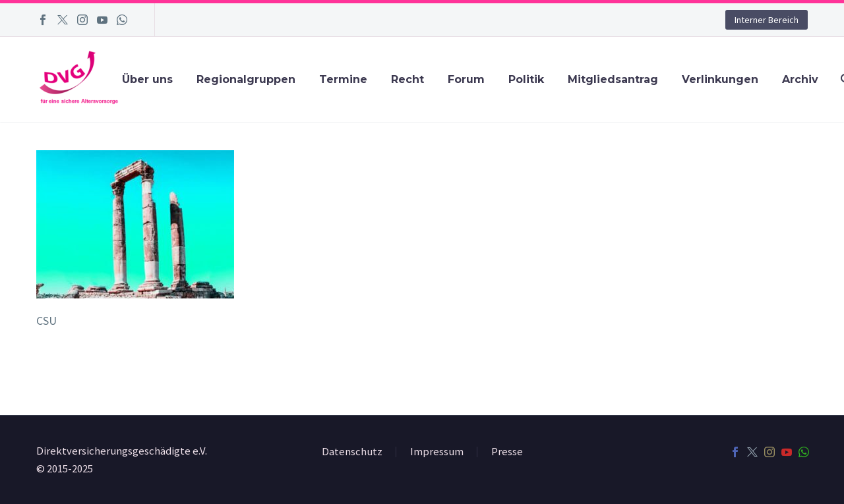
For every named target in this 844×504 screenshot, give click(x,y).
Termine (343, 79)
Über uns (147, 79)
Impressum (437, 452)
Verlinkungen (720, 79)
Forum (466, 79)
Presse (507, 452)
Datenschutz (352, 452)
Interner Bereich (767, 20)
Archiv (800, 79)
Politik (526, 79)
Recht (407, 79)
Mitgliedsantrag (613, 79)
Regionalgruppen (246, 79)
